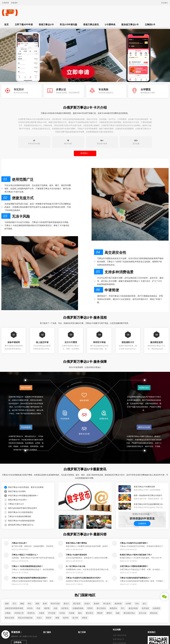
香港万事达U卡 (46, 25)
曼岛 (80, 613)
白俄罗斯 (6, 3)
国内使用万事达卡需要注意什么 (21, 525)
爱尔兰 (66, 604)
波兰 (144, 604)
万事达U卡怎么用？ (19, 543)
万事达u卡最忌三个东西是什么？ (25, 555)
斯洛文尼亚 (10, 618)
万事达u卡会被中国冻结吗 (76, 555)
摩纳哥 (100, 613)
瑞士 (30, 604)
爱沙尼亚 (77, 604)
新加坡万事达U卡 (130, 25)
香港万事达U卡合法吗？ (18, 500)
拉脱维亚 (156, 608)
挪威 (22, 604)
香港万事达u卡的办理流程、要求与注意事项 (26, 487)
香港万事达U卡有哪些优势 (144, 487)
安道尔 (87, 604)
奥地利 (96, 604)
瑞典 (118, 613)
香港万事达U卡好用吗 (17, 491)
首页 (6, 25)
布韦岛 (30, 608)
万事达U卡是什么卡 (16, 504)
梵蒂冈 (90, 608)
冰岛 (137, 604)
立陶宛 (8, 613)
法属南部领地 (78, 608)
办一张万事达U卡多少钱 (75, 566)
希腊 (57, 618)
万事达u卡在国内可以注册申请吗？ (134, 543)
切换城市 (14, 3)
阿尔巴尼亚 (55, 604)
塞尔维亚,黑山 (129, 613)
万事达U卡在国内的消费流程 (20, 516)
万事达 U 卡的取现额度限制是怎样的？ (27, 566)
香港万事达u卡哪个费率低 (76, 543)
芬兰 (14, 604)
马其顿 (72, 613)
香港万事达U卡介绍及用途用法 (20, 512)
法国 (55, 608)
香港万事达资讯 (91, 25)
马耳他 (62, 613)
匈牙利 (66, 618)
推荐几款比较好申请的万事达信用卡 (23, 508)
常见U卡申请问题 (68, 25)
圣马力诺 (143, 613)
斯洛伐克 (154, 613)
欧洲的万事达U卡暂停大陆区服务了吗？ (136, 555)
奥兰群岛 (107, 604)
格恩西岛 (113, 608)
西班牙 (49, 618)
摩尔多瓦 (89, 613)
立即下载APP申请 (24, 25)
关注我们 (164, 3)
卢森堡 (41, 613)
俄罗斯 (47, 608)
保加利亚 (118, 604)
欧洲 (45, 604)
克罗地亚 (145, 608)
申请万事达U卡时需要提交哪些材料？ (23, 496)
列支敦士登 (19, 613)
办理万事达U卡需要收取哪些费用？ (134, 566)
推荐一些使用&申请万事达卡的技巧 (148, 495)
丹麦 (38, 608)
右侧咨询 (142, 523)
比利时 (128, 604)
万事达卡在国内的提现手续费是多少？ (135, 578)
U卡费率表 (110, 25)
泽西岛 (85, 618)
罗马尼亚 (52, 613)
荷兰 (123, 608)
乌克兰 (39, 618)
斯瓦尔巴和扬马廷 (25, 618)
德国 (7, 604)
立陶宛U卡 (150, 25)
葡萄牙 (109, 613)
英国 (37, 604)
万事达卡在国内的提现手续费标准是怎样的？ (30, 578)
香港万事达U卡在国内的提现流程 (21, 521)
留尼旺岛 (31, 613)
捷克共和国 (133, 608)
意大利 (75, 618)
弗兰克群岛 (101, 608)
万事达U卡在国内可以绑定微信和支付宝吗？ (84, 578)
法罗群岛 (65, 608)
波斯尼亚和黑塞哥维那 (14, 608)
